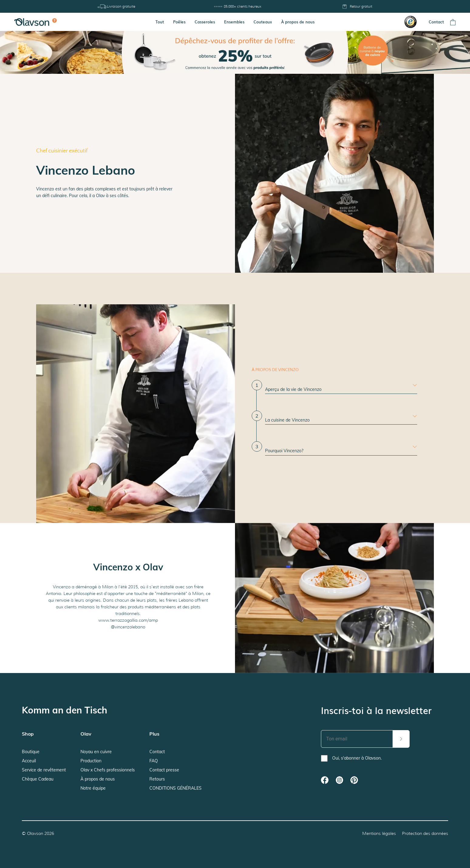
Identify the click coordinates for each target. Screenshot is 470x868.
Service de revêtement (44, 770)
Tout (160, 22)
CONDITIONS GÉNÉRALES (175, 788)
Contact (436, 22)
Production (91, 761)
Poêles (179, 22)
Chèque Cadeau (38, 779)
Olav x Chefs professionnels (108, 770)
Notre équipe (93, 788)
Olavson (35, 833)
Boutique (31, 752)
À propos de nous (298, 22)
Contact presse (164, 770)
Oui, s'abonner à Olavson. (357, 758)
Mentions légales (379, 833)
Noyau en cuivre (96, 752)
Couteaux (263, 22)
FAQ (154, 761)
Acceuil (29, 761)
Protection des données (425, 833)
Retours (157, 779)
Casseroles (205, 22)
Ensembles (234, 22)
